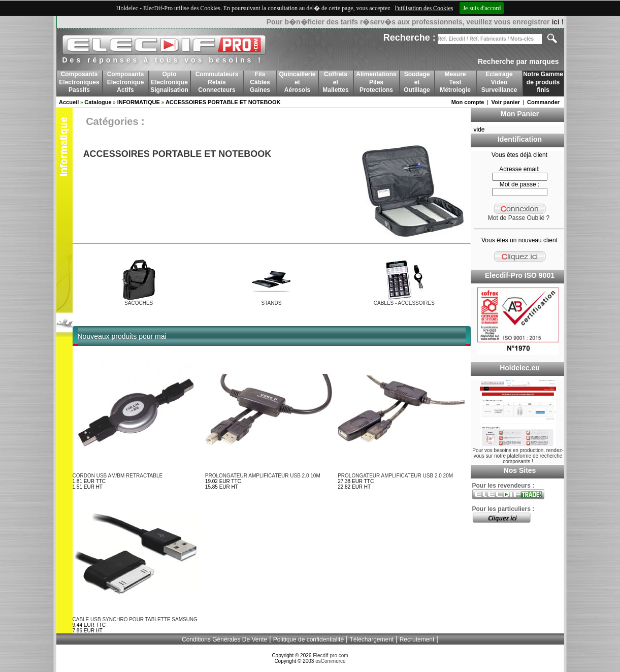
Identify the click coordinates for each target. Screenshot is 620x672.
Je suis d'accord (482, 8)
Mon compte (468, 102)
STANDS (272, 303)
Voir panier (505, 102)
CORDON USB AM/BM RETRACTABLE (118, 476)
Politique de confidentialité (308, 639)
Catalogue (98, 102)
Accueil (69, 102)
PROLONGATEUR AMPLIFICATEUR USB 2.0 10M (263, 476)
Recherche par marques (518, 61)
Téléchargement (372, 639)
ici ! (558, 22)
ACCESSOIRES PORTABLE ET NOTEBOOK (223, 102)
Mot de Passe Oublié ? (519, 218)
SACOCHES (139, 303)
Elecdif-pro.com (330, 655)
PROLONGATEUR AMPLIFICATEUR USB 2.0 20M (395, 476)
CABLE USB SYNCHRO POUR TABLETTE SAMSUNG (135, 619)
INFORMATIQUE (139, 102)
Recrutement (417, 639)
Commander (543, 102)
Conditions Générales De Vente (224, 639)
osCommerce (330, 661)
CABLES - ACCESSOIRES (404, 303)
